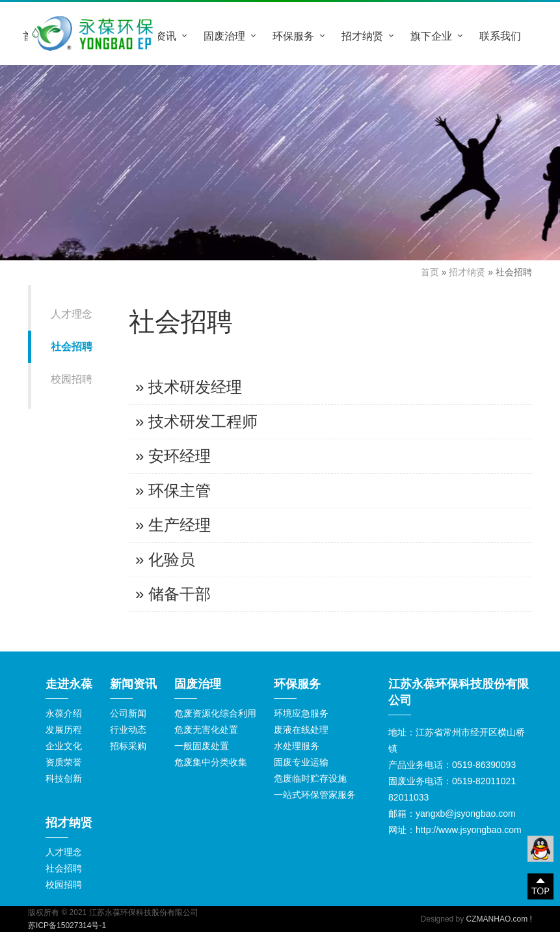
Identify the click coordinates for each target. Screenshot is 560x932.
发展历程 (64, 730)
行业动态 (128, 730)
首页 (430, 272)
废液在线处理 (301, 730)
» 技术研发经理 (189, 387)
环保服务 (293, 36)
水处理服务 (297, 746)
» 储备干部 (173, 594)
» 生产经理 (173, 525)
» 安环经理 (173, 456)
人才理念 (72, 314)
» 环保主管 (173, 490)
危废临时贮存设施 (310, 778)
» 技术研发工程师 (196, 421)
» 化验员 (165, 559)
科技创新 (64, 778)
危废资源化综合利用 (215, 713)
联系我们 (500, 36)
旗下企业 (431, 36)
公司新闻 (128, 713)
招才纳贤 (362, 36)
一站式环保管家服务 (315, 795)
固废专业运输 (301, 762)
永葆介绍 (64, 713)
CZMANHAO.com (497, 919)
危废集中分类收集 (211, 762)
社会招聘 (72, 347)
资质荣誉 (64, 762)
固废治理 (224, 36)
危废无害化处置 (206, 730)
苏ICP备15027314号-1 (67, 925)
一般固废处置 (202, 746)
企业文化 (64, 746)
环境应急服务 (301, 713)
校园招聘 (72, 379)
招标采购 (128, 746)
